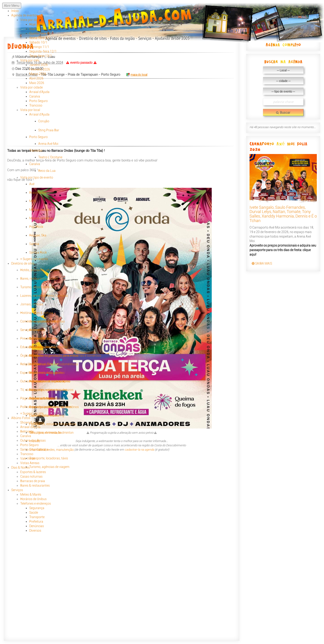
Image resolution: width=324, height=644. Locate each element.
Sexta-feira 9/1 (40, 38)
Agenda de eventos (32, 15)
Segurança (37, 508)
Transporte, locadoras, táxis (49, 458)
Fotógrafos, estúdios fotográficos (53, 424)
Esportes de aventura (44, 415)
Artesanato (37, 330)
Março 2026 (38, 74)
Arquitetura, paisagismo (46, 373)
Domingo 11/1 (39, 47)
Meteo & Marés (31, 494)
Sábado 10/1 (38, 42)
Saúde (34, 512)
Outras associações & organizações (45, 381)
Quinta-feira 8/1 (41, 33)
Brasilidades (38, 193)
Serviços (26, 330)
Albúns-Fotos (29, 418)
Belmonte (27, 431)
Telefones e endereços (36, 503)
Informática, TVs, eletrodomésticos (54, 364)
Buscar (283, 113)
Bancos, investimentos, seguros (51, 390)
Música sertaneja (41, 218)
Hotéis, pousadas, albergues (40, 270)
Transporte (37, 517)
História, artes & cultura (37, 313)
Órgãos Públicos (32, 356)
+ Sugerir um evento (34, 259)
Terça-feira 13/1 (41, 56)
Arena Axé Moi (48, 144)
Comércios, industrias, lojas (39, 321)
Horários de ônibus (33, 499)
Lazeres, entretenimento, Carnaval (44, 296)
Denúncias (37, 526)
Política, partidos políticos (38, 407)
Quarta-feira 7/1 (41, 29)
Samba (34, 244)
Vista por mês (30, 60)
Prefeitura (36, 522)
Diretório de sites (30, 263)
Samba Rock (38, 252)
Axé (32, 184)
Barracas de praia (33, 481)
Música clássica (40, 210)
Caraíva (35, 96)
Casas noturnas (31, 476)
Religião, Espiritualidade (37, 364)
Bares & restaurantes (35, 485)
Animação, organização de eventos (54, 356)
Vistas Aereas (30, 463)
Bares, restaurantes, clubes (39, 279)
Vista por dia (29, 20)
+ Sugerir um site (32, 413)
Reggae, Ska (38, 235)
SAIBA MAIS (262, 263)
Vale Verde (28, 458)
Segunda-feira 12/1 (43, 51)
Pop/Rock (36, 227)
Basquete (36, 390)
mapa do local (137, 75)
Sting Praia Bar (49, 130)
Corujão (44, 121)
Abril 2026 (36, 78)
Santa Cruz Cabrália (34, 449)
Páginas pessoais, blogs (37, 398)
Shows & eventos (32, 422)
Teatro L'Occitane (50, 157)
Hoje (32, 24)
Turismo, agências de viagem (49, 467)
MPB (33, 201)
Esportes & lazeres (33, 472)
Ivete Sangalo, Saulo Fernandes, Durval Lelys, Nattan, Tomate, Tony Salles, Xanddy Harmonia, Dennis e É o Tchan (283, 214)
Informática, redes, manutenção (52, 450)
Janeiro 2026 (38, 65)
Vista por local (30, 110)
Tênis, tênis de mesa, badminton (51, 433)
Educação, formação (35, 347)
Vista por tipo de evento (37, 177)
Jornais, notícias (32, 304)
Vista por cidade (31, 87)
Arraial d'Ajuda (39, 92)
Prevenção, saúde (33, 338)
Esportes (26, 373)
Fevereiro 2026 (40, 69)
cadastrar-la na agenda (139, 450)
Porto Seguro (38, 101)
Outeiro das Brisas (33, 440)
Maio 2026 (37, 83)
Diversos (35, 531)
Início (15, 11)
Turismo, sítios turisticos (37, 287)
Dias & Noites (20, 467)
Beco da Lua (47, 171)
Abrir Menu (12, 6)
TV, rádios (27, 390)
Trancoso (36, 105)
